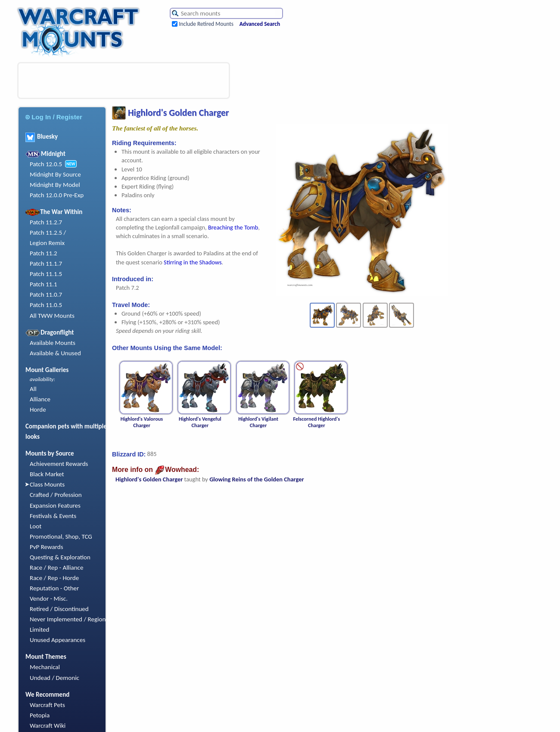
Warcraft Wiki (48, 726)
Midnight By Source (55, 174)
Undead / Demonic (54, 678)
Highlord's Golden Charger (149, 479)
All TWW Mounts (52, 316)
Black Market (47, 474)
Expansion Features (55, 506)
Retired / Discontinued (59, 609)
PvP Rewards (47, 547)
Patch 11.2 (44, 253)
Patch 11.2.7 (46, 222)
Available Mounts (53, 343)
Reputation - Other (54, 588)
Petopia (40, 715)
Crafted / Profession (56, 495)
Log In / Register (54, 117)
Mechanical (45, 667)
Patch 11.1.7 (46, 264)
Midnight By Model (55, 185)
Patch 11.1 (44, 284)
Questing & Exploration (60, 557)
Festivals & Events (53, 516)
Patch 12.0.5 (46, 164)
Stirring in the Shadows (193, 262)
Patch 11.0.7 (46, 295)
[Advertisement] (124, 81)
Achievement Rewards (59, 464)
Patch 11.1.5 (46, 274)
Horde (38, 409)
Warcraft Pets (47, 705)
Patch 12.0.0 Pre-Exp (57, 195)
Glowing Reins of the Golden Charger (257, 479)
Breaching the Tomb (233, 227)
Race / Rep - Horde (54, 578)
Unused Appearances (58, 640)
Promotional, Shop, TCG (61, 537)
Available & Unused (55, 353)
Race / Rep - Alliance (56, 568)
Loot (36, 526)
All (33, 389)
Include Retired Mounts (206, 24)
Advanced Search (260, 24)
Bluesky (42, 136)
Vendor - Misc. (49, 599)
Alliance (40, 399)
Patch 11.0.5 (46, 305)
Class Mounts (47, 484)
